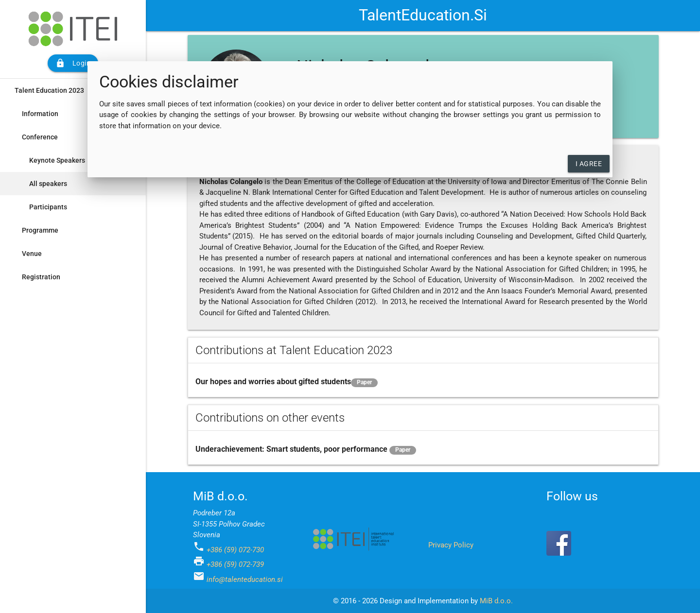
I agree (589, 164)
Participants (48, 207)
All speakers (48, 184)
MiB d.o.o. (496, 601)
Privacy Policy (451, 545)
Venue (32, 254)
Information (40, 114)
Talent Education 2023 (49, 90)
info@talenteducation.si (245, 579)
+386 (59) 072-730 (235, 550)
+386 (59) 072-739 (235, 564)
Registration (41, 277)
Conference (40, 137)
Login (73, 63)
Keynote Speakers (57, 160)
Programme (40, 230)
